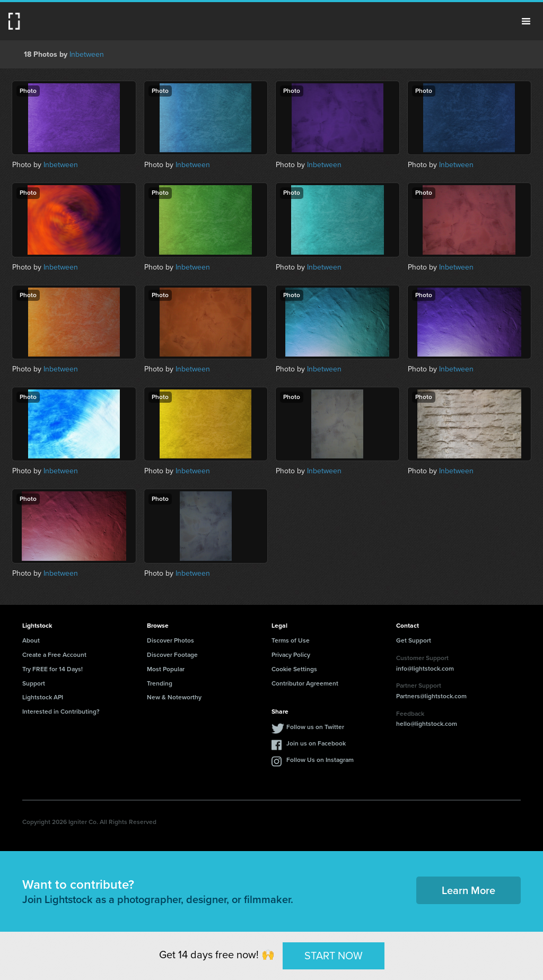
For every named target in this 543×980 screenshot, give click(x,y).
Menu (526, 21)
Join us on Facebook (316, 743)
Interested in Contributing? (61, 712)
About (31, 640)
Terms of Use (291, 640)
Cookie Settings (294, 669)
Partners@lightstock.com (431, 696)
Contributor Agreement (305, 683)
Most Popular (166, 669)
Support (34, 683)
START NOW (334, 956)
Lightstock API (43, 697)
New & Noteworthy (174, 697)
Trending (160, 683)
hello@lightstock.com (427, 724)
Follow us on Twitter (315, 727)
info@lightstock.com (425, 669)
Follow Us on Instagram (320, 760)
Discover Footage (172, 655)
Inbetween (87, 54)
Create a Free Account (54, 655)
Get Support (414, 640)
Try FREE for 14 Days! (52, 669)
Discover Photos (170, 640)
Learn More (468, 890)
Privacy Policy (291, 655)
